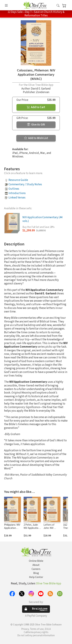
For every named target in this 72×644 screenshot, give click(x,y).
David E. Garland (41, 89)
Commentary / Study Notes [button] (25, 184)
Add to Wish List (36, 138)
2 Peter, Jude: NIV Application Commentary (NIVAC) (32, 530)
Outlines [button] (14, 189)
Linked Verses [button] (17, 198)
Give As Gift (36, 125)
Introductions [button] (17, 193)
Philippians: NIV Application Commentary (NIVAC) (12, 530)
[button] (58, 6)
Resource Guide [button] (18, 180)
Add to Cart (36, 107)
